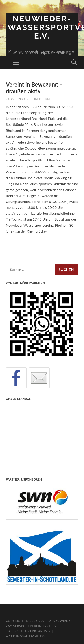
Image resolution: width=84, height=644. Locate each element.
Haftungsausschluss (25, 636)
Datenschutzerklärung (28, 631)
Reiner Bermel (42, 99)
